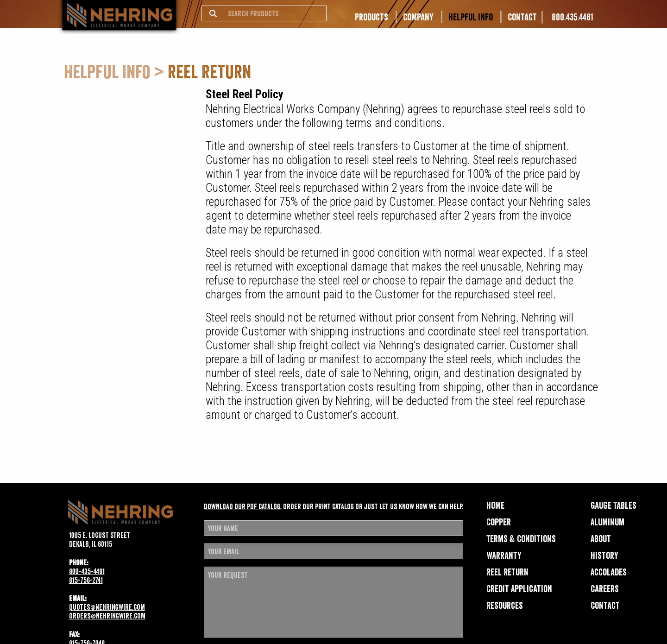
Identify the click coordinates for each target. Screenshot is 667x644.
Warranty (504, 556)
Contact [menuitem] (522, 17)
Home (495, 505)
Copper (499, 522)
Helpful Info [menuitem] (471, 17)
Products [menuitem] (371, 17)
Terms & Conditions (521, 539)
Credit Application (519, 589)
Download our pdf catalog (242, 506)
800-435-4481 (87, 571)
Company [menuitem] (418, 17)
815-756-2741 (86, 580)
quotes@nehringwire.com (107, 607)
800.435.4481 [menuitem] (573, 17)
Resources (505, 606)
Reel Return (507, 572)
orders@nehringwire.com (107, 616)
